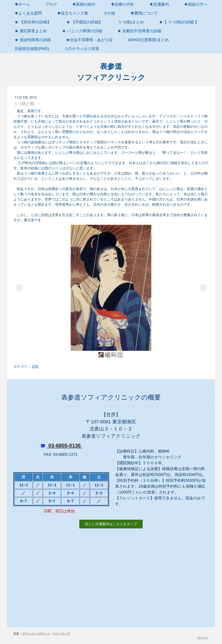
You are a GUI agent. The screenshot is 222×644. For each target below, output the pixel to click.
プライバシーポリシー (36, 633)
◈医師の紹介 (84, 4)
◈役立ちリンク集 (73, 13)
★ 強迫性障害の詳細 (33, 40)
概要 (16, 633)
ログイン (203, 638)
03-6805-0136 (64, 446)
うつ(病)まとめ (131, 22)
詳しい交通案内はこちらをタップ (111, 524)
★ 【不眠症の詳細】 (84, 22)
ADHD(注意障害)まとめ (148, 40)
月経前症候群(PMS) (32, 49)
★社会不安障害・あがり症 (89, 40)
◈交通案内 (159, 4)
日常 (35, 366)
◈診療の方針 (122, 4)
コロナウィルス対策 (82, 49)
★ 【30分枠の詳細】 (33, 22)
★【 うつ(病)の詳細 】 (179, 22)
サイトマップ (61, 633)
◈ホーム (22, 4)
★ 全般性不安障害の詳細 (139, 31)
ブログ (51, 4)
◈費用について (144, 13)
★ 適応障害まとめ (31, 31)
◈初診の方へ (196, 4)
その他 (109, 13)
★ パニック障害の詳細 (82, 31)
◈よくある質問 (28, 13)
